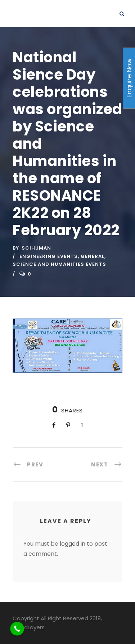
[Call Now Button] (17, 629)
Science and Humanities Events (59, 264)
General (93, 256)
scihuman (36, 248)
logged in (73, 544)
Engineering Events (49, 256)
